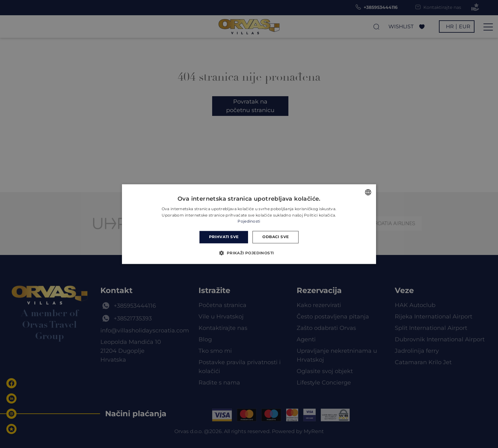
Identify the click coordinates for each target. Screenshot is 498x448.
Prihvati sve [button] (224, 237)
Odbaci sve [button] (276, 237)
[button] (249, 253)
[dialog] (249, 224)
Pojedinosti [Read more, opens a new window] (249, 221)
